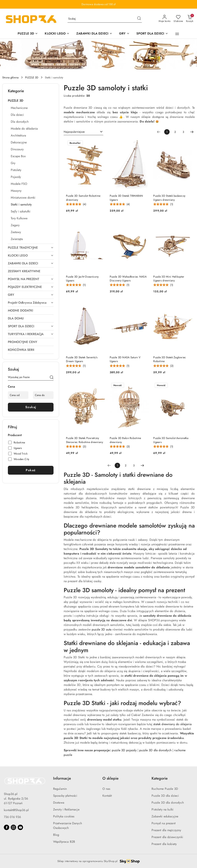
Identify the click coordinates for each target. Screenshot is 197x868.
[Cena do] (43, 395)
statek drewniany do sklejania (172, 724)
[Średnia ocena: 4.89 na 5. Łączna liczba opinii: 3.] (120, 447)
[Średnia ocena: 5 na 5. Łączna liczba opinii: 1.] (163, 204)
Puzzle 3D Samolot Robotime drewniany (83, 198)
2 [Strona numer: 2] (175, 132)
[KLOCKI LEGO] (57, 34)
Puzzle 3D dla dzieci (165, 796)
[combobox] (83, 132)
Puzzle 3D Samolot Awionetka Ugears (171, 440)
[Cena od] (18, 395)
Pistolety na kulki (162, 809)
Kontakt (107, 796)
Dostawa (59, 803)
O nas (106, 789)
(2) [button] (172, 366)
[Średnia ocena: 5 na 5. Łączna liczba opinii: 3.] (76, 447)
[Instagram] (13, 827)
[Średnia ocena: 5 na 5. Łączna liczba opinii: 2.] (163, 366)
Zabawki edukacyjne (165, 816)
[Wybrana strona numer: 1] (167, 132)
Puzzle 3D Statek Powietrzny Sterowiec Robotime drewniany (84, 440)
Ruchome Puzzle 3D (165, 789)
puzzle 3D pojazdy (124, 750)
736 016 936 (12, 817)
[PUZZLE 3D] (28, 34)
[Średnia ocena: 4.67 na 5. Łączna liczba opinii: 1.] (76, 366)
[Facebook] (7, 827)
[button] (177, 34)
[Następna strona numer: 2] (192, 132)
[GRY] (124, 34)
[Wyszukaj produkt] (105, 19)
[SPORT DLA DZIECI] (152, 34)
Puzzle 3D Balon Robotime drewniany (125, 440)
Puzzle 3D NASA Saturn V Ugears (125, 359)
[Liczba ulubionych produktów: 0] (178, 19)
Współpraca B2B (64, 842)
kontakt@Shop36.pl (16, 810)
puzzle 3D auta (102, 629)
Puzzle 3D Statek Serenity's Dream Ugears (82, 359)
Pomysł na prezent (164, 823)
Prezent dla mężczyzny (166, 830)
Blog (56, 835)
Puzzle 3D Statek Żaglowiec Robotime (170, 359)
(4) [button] (84, 204)
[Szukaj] (52, 378)
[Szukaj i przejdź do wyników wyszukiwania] (139, 19)
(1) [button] (172, 204)
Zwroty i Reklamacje (66, 809)
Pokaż (31, 470)
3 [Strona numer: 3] (183, 132)
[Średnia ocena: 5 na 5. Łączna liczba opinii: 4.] (76, 204)
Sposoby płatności (65, 796)
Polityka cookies (64, 816)
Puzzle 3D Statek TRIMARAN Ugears (126, 198)
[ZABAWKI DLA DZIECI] (94, 34)
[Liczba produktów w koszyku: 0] (190, 19)
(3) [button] (84, 446)
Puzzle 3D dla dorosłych (168, 803)
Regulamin (60, 789)
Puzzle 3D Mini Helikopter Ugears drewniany (169, 279)
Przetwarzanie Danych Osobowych (68, 826)
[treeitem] (31, 101)
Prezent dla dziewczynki (167, 837)
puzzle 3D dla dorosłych (155, 750)
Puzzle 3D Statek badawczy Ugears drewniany (169, 198)
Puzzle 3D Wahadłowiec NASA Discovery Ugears (128, 279)
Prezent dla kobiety (164, 844)
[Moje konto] (165, 19)
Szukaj (31, 407)
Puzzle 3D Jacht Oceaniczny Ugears (82, 279)
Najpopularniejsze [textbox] (74, 132)
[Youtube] (20, 827)
